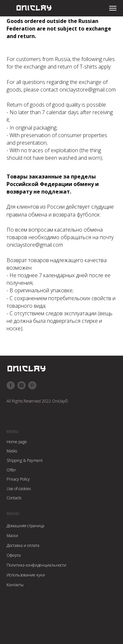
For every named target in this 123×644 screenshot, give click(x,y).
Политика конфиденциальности (36, 565)
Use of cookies (19, 489)
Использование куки (26, 575)
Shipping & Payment (25, 460)
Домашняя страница (25, 526)
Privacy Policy (18, 479)
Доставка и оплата (23, 545)
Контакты (15, 585)
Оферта (14, 555)
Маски (12, 536)
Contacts (14, 498)
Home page (17, 442)
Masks (12, 451)
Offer (11, 470)
